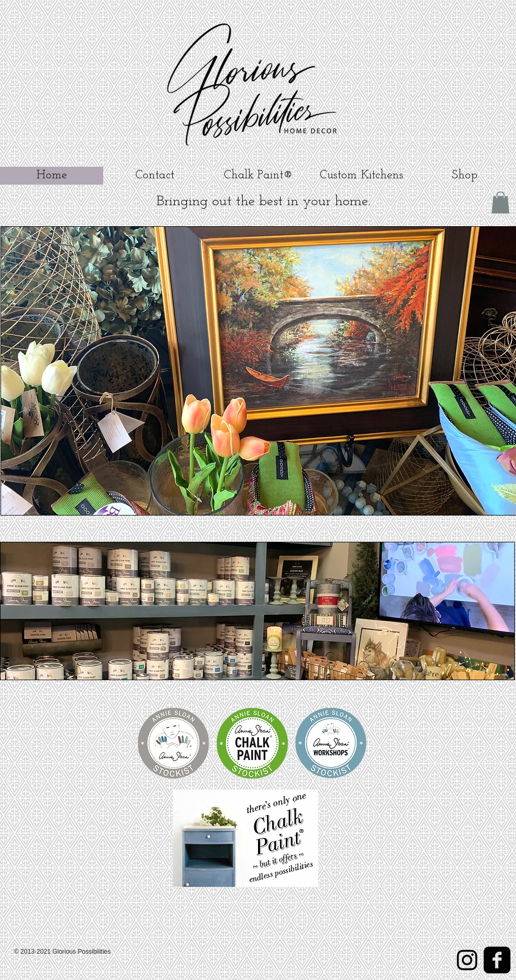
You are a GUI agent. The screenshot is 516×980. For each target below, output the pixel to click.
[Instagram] (467, 960)
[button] (500, 203)
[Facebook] (497, 960)
